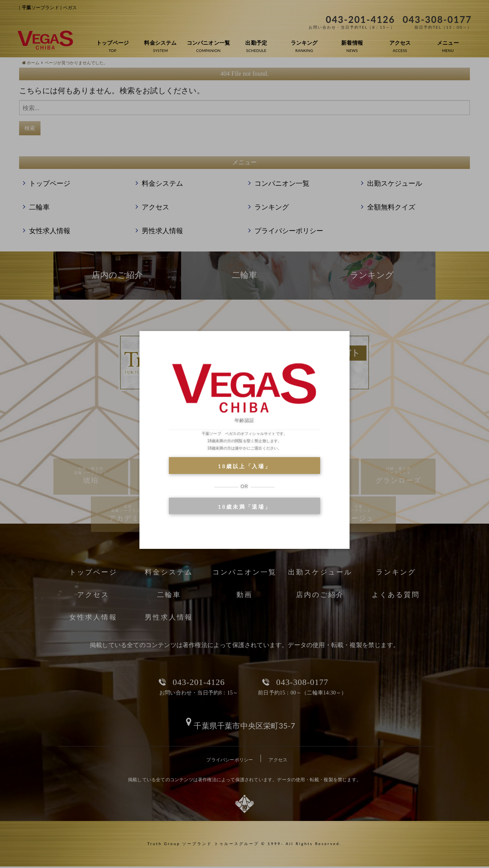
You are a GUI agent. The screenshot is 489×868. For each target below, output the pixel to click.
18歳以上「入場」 (244, 466)
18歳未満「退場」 (244, 507)
